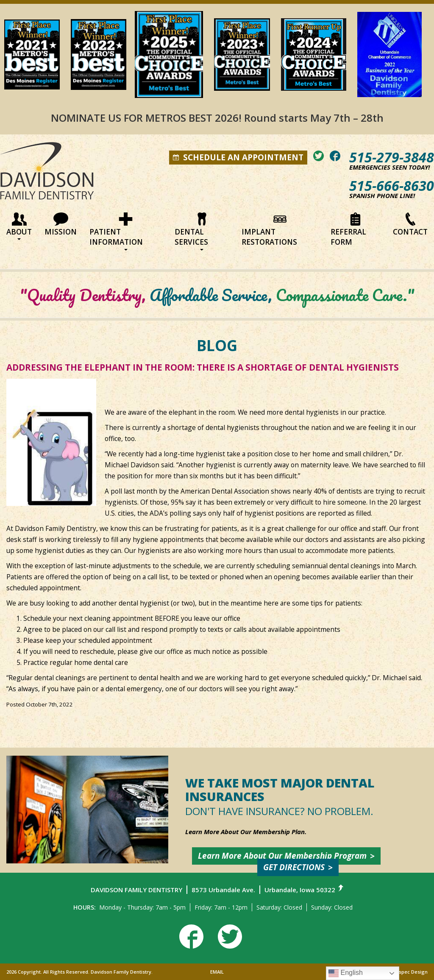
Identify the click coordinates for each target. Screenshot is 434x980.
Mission (61, 225)
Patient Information (116, 232)
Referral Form (348, 230)
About (19, 226)
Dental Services (192, 232)
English (346, 973)
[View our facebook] (335, 156)
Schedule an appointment (238, 157)
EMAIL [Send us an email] (217, 972)
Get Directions (294, 867)
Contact (410, 225)
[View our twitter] (319, 156)
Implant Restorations (269, 230)
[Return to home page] (47, 175)
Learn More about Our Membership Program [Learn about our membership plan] (282, 856)
